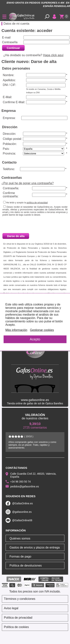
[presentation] (31, 224)
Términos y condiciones (20, 599)
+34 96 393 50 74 (20, 482)
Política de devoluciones (26, 566)
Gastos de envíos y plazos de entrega (35, 547)
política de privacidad (37, 203)
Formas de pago (20, 556)
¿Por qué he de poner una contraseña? (28, 183)
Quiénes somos (20, 538)
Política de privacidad (18, 618)
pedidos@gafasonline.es (25, 486)
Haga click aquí (53, 55)
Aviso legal (11, 608)
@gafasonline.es (22, 512)
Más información (16, 330)
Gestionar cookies (42, 330)
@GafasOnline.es (22, 503)
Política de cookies (16, 627)
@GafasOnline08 (22, 520)
